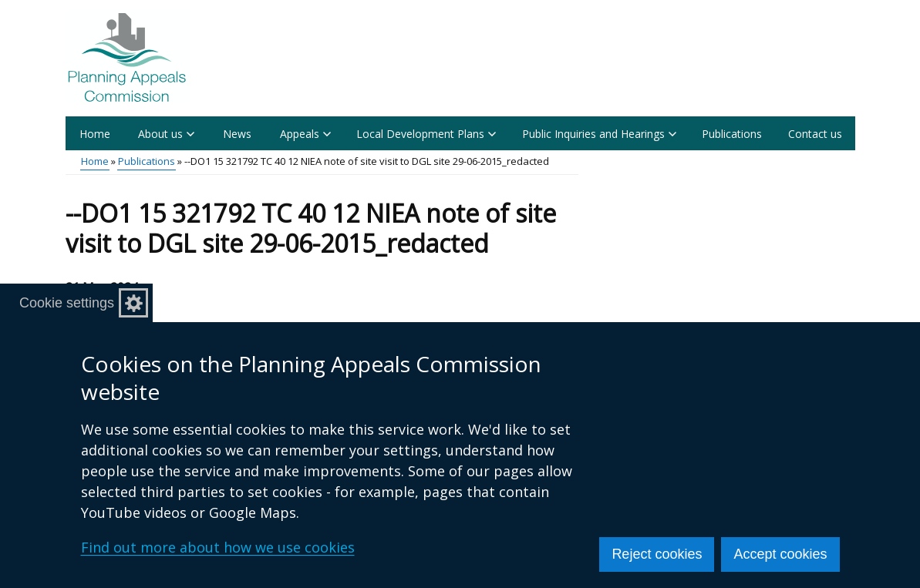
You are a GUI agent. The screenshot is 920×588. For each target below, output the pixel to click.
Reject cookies (657, 554)
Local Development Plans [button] (426, 134)
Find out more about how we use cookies (218, 547)
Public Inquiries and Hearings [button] (599, 134)
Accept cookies (780, 554)
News (237, 134)
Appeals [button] (305, 134)
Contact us (815, 134)
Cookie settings (67, 303)
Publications (732, 134)
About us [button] (166, 134)
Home (95, 134)
